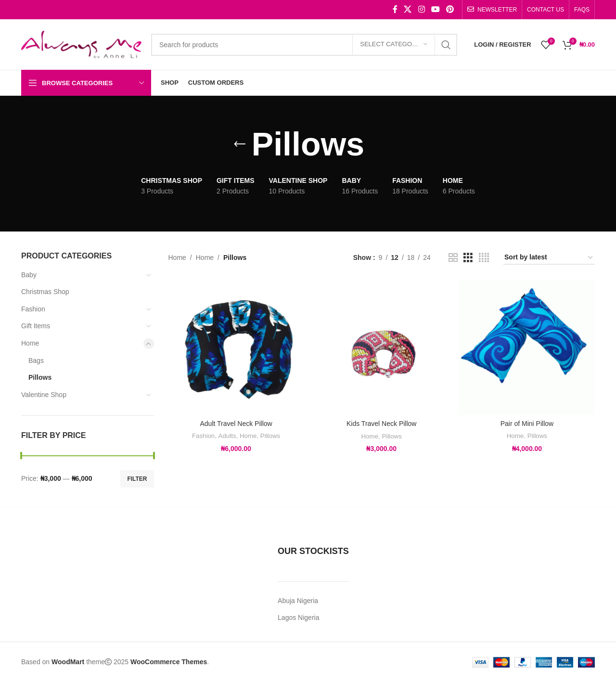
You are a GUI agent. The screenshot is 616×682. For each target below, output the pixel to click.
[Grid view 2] (453, 258)
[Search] (304, 45)
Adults (227, 436)
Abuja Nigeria (298, 601)
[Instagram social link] (421, 9)
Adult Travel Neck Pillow (236, 424)
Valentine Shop (44, 395)
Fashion (33, 309)
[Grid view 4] (484, 258)
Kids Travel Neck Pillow (382, 424)
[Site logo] (81, 44)
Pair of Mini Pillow (527, 424)
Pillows (40, 377)
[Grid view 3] (468, 258)
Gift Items (36, 326)
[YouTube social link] (435, 9)
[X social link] (408, 9)
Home (30, 343)
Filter (137, 479)
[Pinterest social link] (450, 9)
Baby (29, 275)
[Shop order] (549, 258)
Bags (36, 360)
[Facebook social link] (395, 9)
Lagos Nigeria (298, 618)
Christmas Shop (45, 292)
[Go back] (240, 144)
